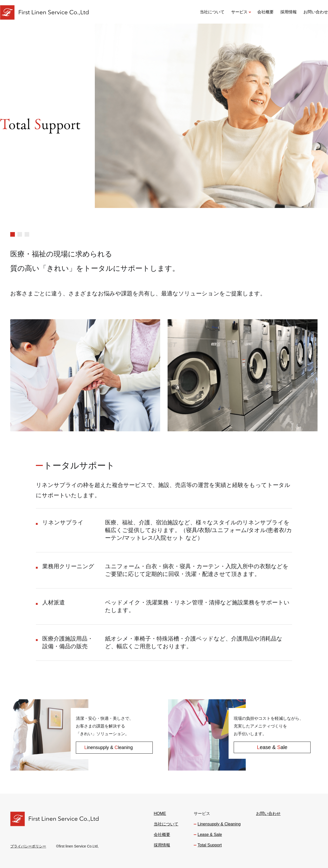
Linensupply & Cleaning (219, 824)
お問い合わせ (316, 12)
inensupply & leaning (109, 747)
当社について (212, 12)
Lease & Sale (210, 835)
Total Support (210, 845)
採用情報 (289, 12)
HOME (160, 814)
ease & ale (272, 747)
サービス (239, 12)
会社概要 (265, 12)
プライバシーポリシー (28, 846)
